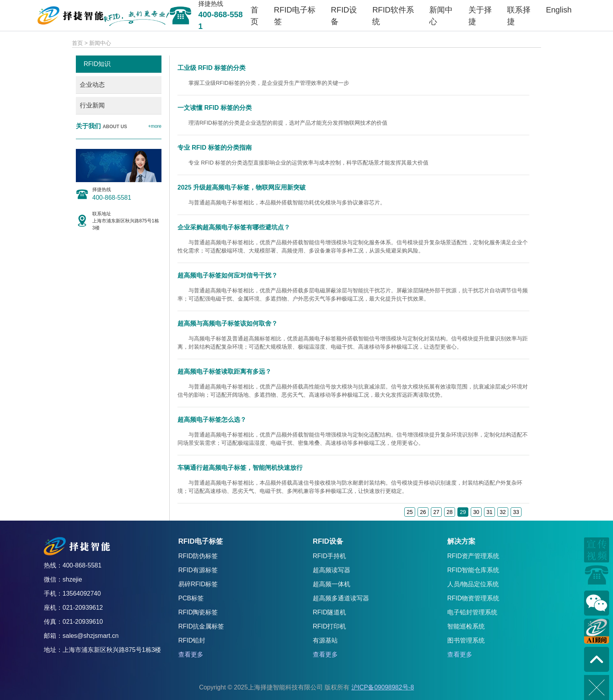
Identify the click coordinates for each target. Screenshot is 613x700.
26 (423, 512)
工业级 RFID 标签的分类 (212, 68)
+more (155, 126)
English (559, 10)
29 (463, 512)
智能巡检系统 (466, 626)
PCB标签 (191, 598)
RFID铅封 (192, 640)
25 (410, 512)
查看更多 (191, 654)
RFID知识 (97, 64)
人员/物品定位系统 (473, 584)
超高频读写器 (332, 570)
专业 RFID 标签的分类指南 (215, 148)
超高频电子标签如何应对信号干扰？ (228, 275)
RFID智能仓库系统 (473, 570)
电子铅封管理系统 (472, 612)
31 (489, 512)
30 (476, 512)
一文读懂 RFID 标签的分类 (215, 108)
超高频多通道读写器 (341, 598)
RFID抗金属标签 (201, 626)
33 (516, 512)
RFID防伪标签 (198, 556)
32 (503, 512)
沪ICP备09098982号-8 (383, 687)
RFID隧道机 (329, 612)
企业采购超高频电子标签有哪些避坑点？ (234, 227)
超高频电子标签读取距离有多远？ (224, 371)
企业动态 (92, 85)
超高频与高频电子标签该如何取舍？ (228, 323)
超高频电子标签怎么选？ (212, 420)
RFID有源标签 (198, 570)
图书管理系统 (466, 640)
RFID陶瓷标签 (198, 612)
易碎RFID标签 (198, 584)
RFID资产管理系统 (473, 556)
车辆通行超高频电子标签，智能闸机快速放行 (240, 468)
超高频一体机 (332, 584)
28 (450, 512)
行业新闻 (92, 105)
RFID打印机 (329, 626)
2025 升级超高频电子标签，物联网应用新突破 (242, 187)
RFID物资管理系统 (473, 598)
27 (436, 512)
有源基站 (325, 640)
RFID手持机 (329, 556)
